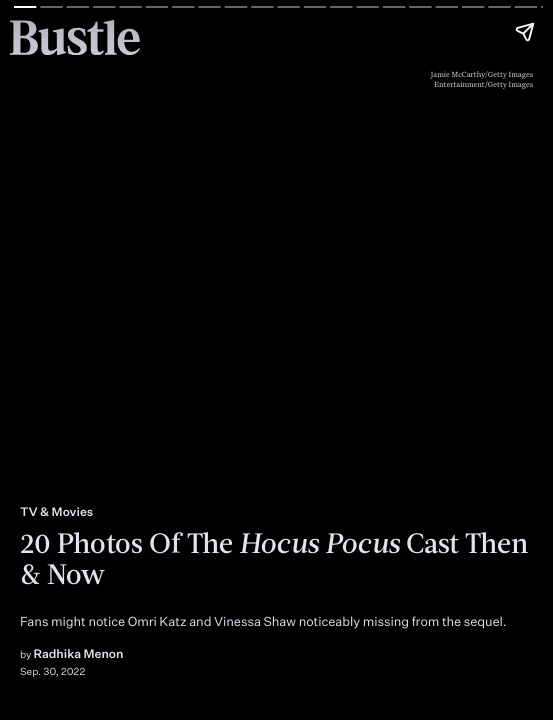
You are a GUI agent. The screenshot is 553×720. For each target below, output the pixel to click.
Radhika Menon (79, 653)
